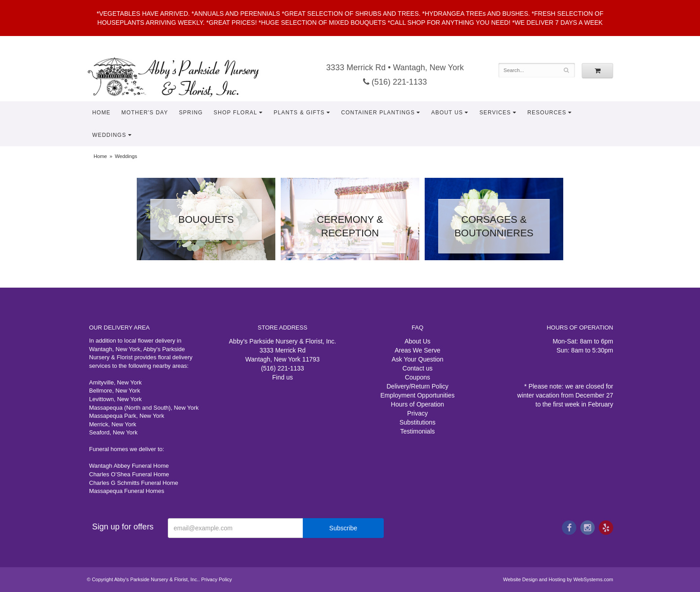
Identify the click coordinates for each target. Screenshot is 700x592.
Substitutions (417, 422)
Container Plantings (378, 113)
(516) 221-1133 (395, 82)
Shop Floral (236, 113)
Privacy (417, 413)
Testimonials (417, 431)
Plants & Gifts (299, 113)
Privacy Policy (216, 579)
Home (101, 113)
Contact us (418, 368)
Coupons (417, 377)
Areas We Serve (417, 350)
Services (495, 113)
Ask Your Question (417, 359)
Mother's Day (145, 113)
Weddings (109, 135)
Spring (191, 113)
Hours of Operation (417, 404)
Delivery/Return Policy (417, 386)
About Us (447, 113)
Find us (283, 377)
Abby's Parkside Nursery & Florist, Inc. (182, 77)
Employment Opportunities (418, 395)
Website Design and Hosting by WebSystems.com (558, 579)
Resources (547, 113)
